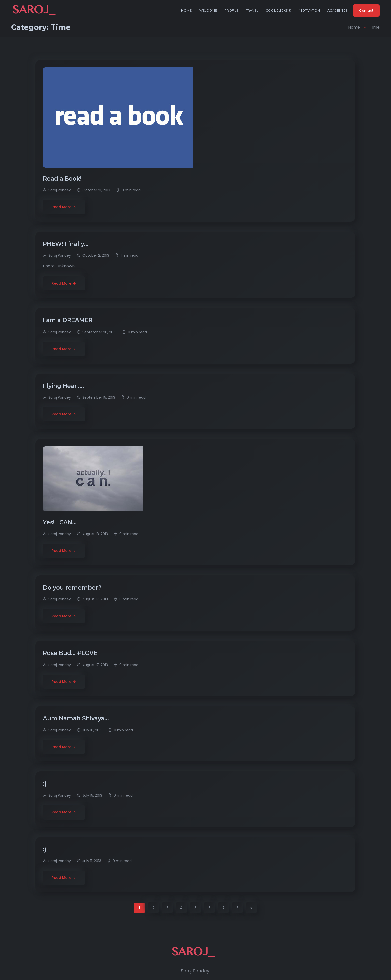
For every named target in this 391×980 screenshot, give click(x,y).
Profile (231, 10)
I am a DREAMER (68, 320)
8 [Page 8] (238, 908)
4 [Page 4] (181, 908)
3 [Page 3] (168, 908)
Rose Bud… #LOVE (71, 653)
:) (45, 849)
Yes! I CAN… (61, 522)
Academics (338, 10)
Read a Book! (63, 179)
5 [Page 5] (196, 908)
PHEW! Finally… (66, 244)
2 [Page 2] (154, 908)
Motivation (309, 10)
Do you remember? (73, 588)
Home (186, 10)
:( (45, 784)
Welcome (208, 10)
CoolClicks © (279, 10)
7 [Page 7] (224, 908)
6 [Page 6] (210, 908)
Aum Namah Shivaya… (77, 718)
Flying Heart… (64, 386)
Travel (252, 10)
